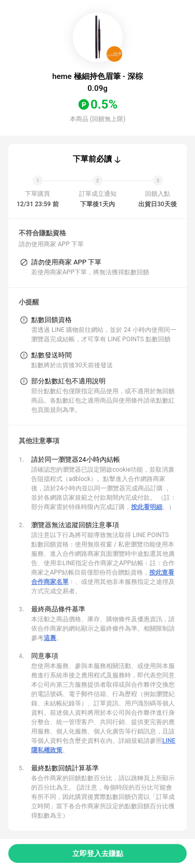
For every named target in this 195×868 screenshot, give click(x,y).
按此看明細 (147, 507)
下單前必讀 (92, 159)
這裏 (50, 638)
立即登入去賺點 (98, 853)
